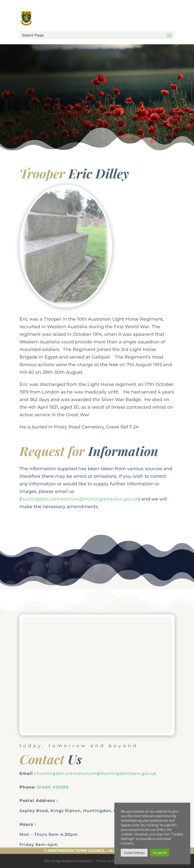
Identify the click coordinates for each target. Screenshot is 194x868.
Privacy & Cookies (110, 861)
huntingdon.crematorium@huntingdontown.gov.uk (80, 499)
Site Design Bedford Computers (68, 861)
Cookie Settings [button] (134, 853)
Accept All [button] (160, 853)
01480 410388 (53, 787)
